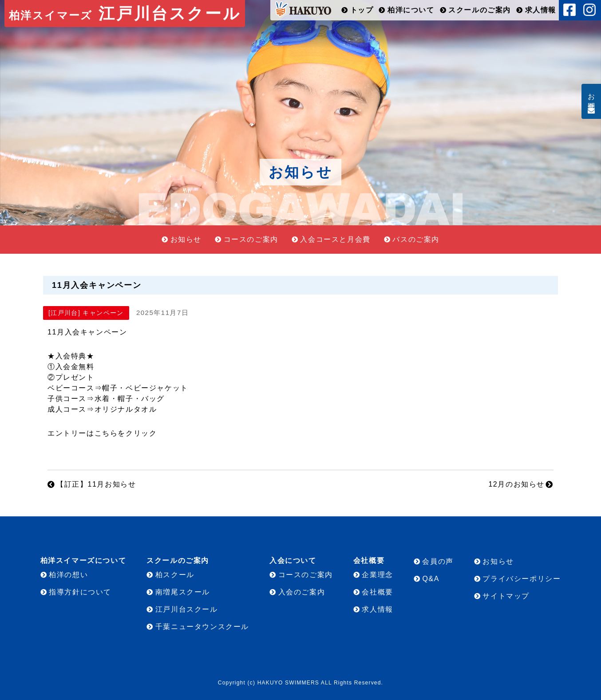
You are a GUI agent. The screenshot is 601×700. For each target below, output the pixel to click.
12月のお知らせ (516, 484)
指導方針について (80, 592)
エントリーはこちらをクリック (102, 433)
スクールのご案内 (480, 10)
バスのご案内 (416, 239)
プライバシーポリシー (522, 579)
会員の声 (438, 561)
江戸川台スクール (125, 14)
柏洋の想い (68, 575)
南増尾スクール (183, 592)
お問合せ (591, 98)
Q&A (431, 579)
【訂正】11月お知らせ (96, 484)
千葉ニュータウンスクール (202, 627)
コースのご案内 (251, 239)
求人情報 (541, 10)
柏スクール (175, 575)
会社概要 (377, 592)
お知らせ (186, 239)
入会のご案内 (302, 592)
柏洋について (411, 10)
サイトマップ (506, 596)
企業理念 (377, 575)
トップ (362, 10)
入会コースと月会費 (335, 239)
